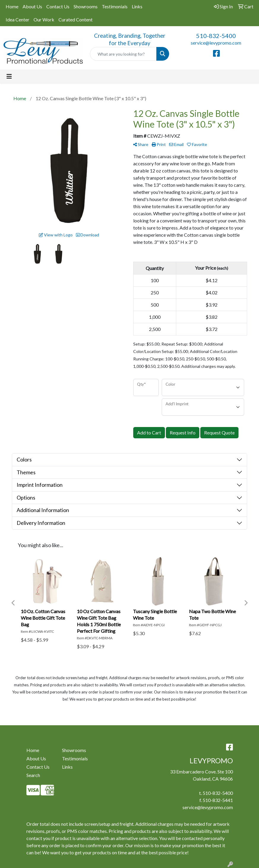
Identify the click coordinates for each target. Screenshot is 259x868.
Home (12, 6)
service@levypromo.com (216, 43)
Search (33, 775)
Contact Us (58, 6)
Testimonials (115, 6)
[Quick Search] (123, 54)
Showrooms (86, 6)
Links (137, 6)
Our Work (44, 19)
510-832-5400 (216, 36)
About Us (32, 6)
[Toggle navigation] (9, 76)
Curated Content (76, 19)
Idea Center (18, 19)
